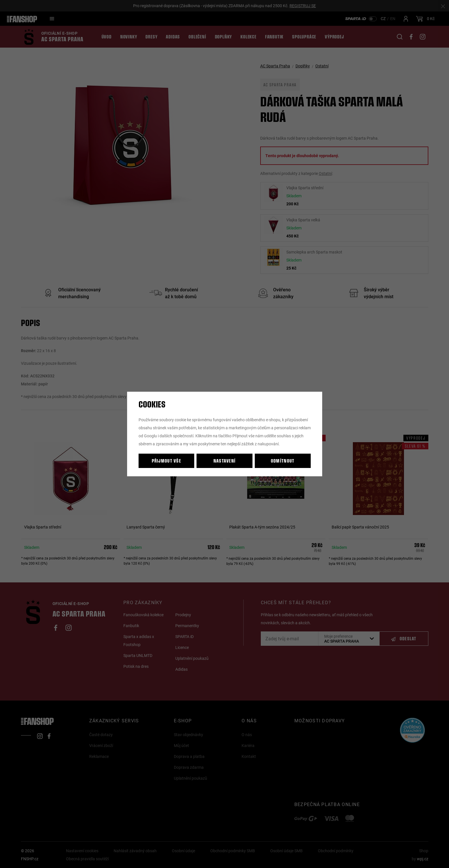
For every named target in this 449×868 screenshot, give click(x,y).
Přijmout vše (166, 461)
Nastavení (225, 461)
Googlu (150, 436)
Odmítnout (283, 461)
